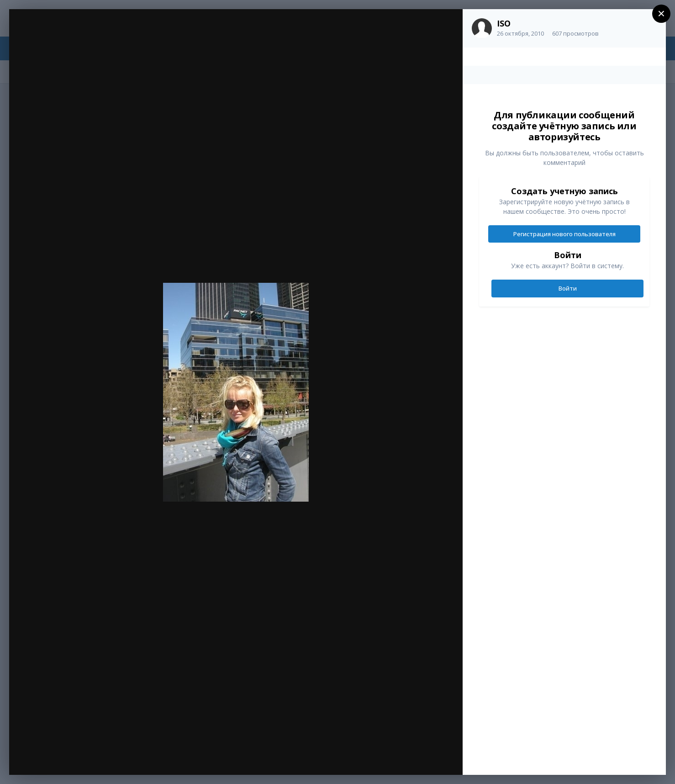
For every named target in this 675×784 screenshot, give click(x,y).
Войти (568, 288)
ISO (504, 23)
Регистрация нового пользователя (564, 234)
